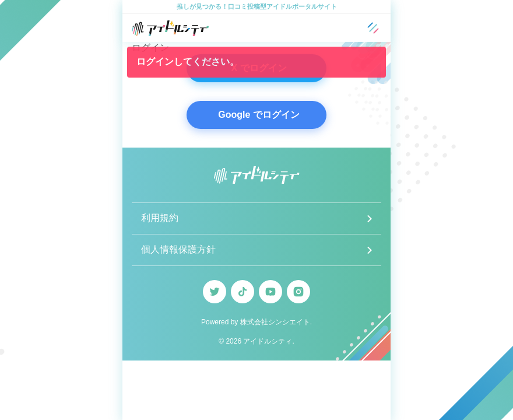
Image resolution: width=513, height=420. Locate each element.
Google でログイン (259, 115)
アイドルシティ (268, 341)
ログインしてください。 (188, 62)
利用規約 (160, 218)
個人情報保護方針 (178, 249)
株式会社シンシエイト (275, 322)
